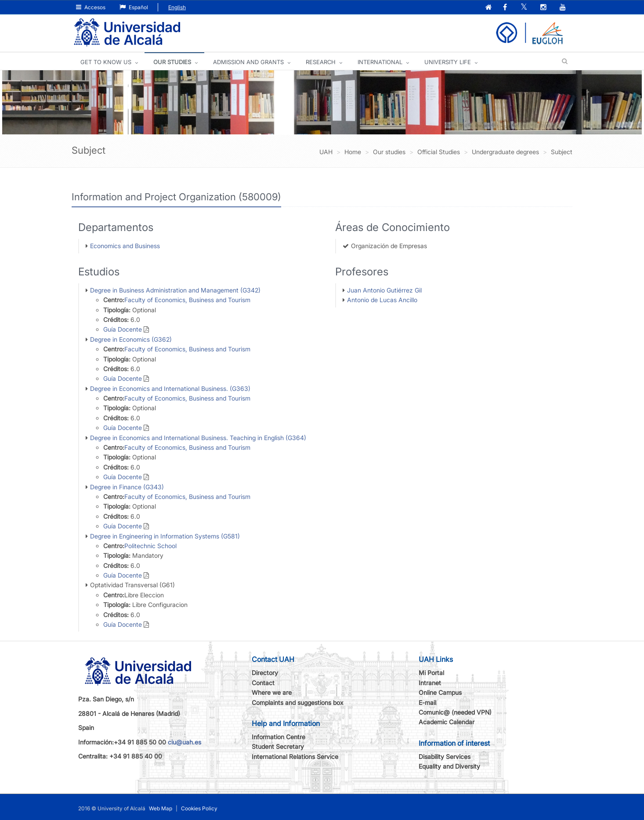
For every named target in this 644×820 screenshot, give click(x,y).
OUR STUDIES (172, 62)
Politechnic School (150, 546)
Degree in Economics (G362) (131, 339)
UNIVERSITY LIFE (448, 62)
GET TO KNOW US (106, 62)
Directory (265, 673)
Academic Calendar (447, 722)
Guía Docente (123, 329)
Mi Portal (431, 673)
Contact (263, 683)
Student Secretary (278, 746)
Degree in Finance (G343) (127, 487)
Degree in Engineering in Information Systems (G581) (165, 536)
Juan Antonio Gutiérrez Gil (384, 290)
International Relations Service (295, 757)
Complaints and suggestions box (298, 703)
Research (321, 62)
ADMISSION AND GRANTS (248, 62)
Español (134, 7)
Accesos (91, 7)
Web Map (161, 808)
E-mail (427, 703)
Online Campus (440, 692)
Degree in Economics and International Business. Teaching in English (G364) (198, 438)
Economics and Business (125, 246)
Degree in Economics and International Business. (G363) (170, 388)
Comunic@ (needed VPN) (455, 712)
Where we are (272, 692)
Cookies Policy (199, 808)
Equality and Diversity (449, 766)
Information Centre (279, 737)
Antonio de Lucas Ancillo (382, 300)
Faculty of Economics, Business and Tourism (187, 300)
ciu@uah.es (185, 742)
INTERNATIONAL (380, 62)
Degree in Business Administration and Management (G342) (175, 290)
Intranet (430, 683)
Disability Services (445, 757)
